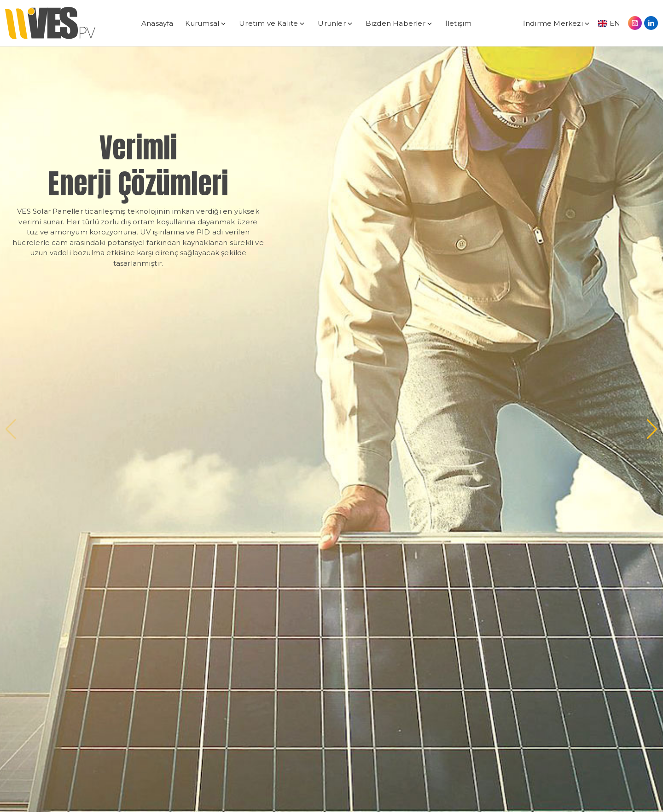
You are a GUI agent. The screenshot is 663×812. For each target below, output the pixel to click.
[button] (652, 429)
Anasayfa (157, 23)
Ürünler (331, 23)
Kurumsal (202, 23)
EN (609, 23)
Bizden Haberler (395, 23)
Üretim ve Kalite (268, 23)
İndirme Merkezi (553, 23)
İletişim (459, 23)
